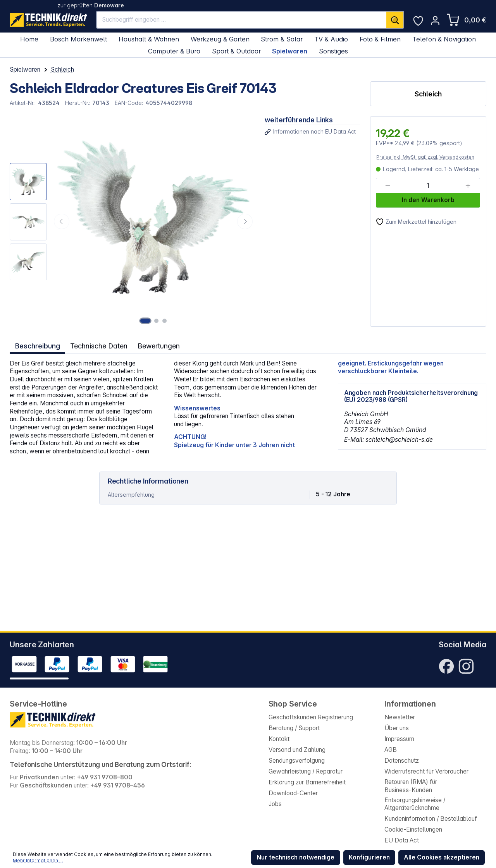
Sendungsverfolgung (297, 761)
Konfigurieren (369, 857)
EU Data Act (402, 840)
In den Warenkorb (428, 200)
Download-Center (293, 793)
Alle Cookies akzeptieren (442, 857)
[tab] (37, 346)
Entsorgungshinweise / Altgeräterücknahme (415, 804)
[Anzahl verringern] (388, 186)
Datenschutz (402, 761)
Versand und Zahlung (297, 750)
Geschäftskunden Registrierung (311, 717)
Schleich (428, 94)
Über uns (397, 728)
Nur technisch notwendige (295, 857)
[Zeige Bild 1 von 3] (146, 321)
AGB (391, 750)
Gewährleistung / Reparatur (306, 771)
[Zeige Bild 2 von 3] (157, 321)
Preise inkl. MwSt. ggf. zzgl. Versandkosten (425, 157)
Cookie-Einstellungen (413, 829)
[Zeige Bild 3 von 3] (164, 321)
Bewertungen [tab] (160, 346)
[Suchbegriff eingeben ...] (242, 20)
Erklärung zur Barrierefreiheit (307, 782)
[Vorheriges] (62, 221)
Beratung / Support (294, 728)
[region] (132, 221)
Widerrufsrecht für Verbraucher (426, 771)
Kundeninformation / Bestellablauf (431, 819)
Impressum (399, 739)
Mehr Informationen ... (38, 860)
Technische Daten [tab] (99, 346)
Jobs (275, 804)
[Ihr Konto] (435, 21)
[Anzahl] (428, 186)
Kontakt (279, 739)
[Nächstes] (245, 221)
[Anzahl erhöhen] (468, 186)
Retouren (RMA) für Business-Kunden (411, 786)
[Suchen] (395, 20)
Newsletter (400, 717)
